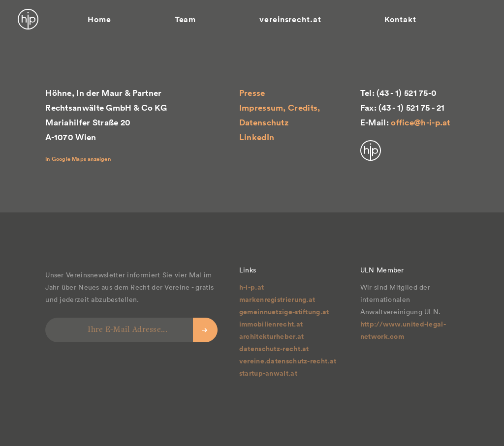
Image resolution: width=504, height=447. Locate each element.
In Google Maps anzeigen (78, 159)
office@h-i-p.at (421, 122)
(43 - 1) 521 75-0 (407, 93)
